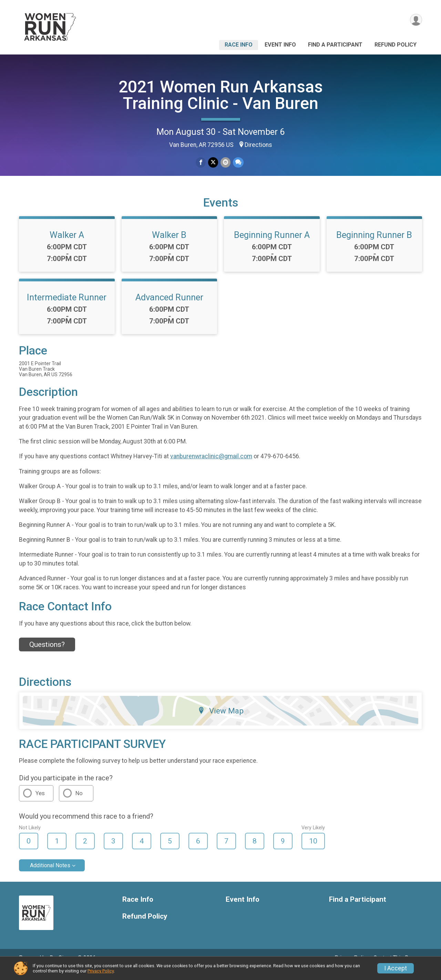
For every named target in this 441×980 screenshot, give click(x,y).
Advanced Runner (169, 307)
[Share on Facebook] (201, 163)
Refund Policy (396, 45)
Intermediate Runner (67, 307)
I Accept (396, 968)
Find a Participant (335, 45)
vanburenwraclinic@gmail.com (211, 466)
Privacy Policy (101, 971)
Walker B (169, 244)
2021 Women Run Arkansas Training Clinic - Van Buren (221, 95)
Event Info (280, 45)
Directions (258, 145)
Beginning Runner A (272, 244)
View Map (221, 720)
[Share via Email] (225, 163)
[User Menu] (416, 20)
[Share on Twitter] (213, 163)
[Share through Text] (238, 163)
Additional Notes (50, 875)
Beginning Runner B (374, 244)
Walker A (67, 244)
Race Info (239, 45)
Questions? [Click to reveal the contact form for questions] (47, 654)
